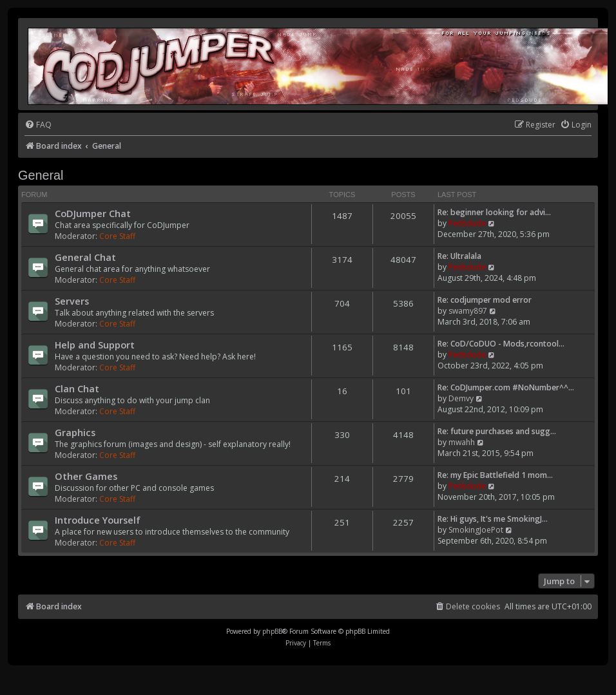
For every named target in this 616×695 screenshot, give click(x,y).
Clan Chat (77, 388)
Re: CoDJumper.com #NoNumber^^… (506, 387)
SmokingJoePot (476, 530)
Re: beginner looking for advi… (494, 212)
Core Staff (117, 236)
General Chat (85, 257)
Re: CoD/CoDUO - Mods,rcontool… (501, 344)
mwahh (462, 442)
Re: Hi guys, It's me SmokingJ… (493, 519)
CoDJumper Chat (93, 213)
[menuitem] (38, 125)
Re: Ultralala (459, 256)
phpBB (272, 631)
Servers (72, 301)
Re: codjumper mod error (485, 300)
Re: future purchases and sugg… (497, 431)
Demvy (461, 398)
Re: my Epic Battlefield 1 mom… (495, 475)
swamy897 (468, 311)
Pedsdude (467, 223)
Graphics (75, 432)
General (41, 175)
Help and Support (95, 345)
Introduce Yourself (98, 520)
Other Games (86, 476)
